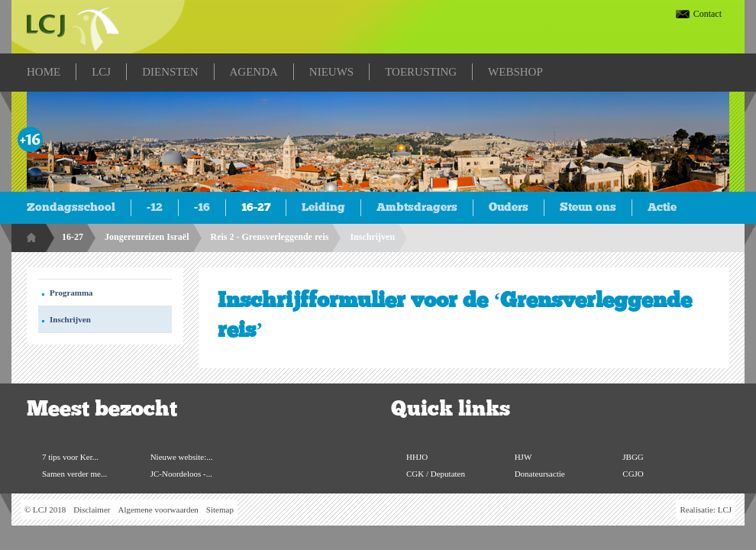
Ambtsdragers (417, 207)
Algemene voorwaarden (158, 510)
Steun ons (588, 207)
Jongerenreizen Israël (147, 237)
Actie (662, 207)
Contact (708, 14)
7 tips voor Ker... (70, 457)
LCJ (725, 510)
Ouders (509, 207)
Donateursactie (540, 474)
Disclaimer (92, 510)
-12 (155, 207)
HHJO (417, 457)
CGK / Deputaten (436, 474)
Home (33, 238)
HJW (523, 457)
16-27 (256, 207)
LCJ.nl (73, 27)
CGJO (633, 474)
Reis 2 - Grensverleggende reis (270, 237)
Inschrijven (372, 237)
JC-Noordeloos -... (181, 474)
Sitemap (220, 510)
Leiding (323, 207)
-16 (202, 207)
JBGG (633, 457)
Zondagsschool (71, 207)
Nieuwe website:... (182, 457)
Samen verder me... (74, 474)
